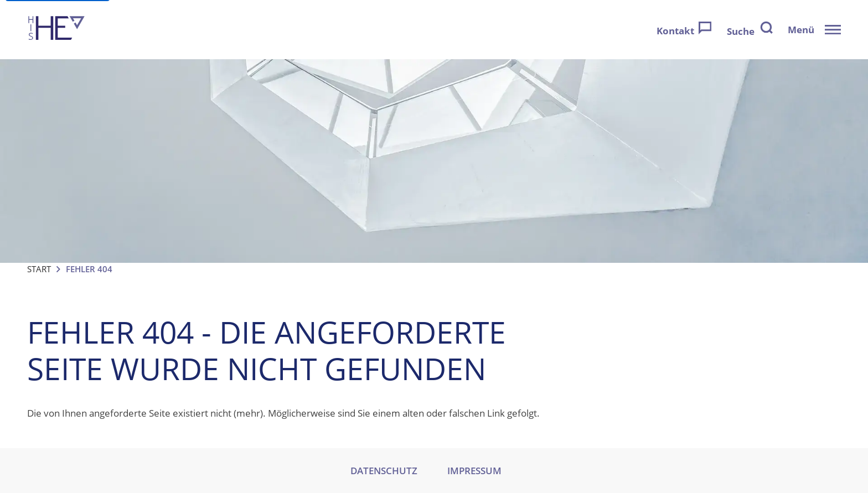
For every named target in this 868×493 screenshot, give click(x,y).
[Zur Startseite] (56, 30)
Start (39, 269)
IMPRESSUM (474, 471)
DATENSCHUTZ (384, 471)
